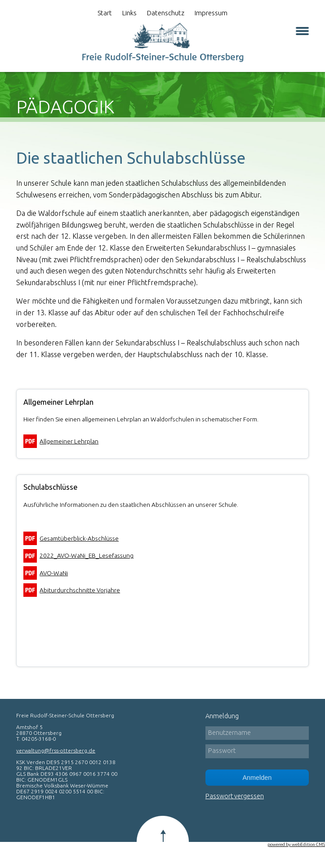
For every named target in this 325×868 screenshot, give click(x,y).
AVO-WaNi (54, 573)
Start (105, 13)
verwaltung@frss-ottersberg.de (56, 750)
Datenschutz (166, 13)
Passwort (222, 751)
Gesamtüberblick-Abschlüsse (79, 538)
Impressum (211, 13)
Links (129, 13)
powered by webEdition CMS (296, 844)
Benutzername (229, 733)
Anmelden (257, 778)
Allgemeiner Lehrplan (69, 441)
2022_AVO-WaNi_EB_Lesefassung (87, 555)
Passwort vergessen (235, 796)
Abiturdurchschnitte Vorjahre (80, 590)
